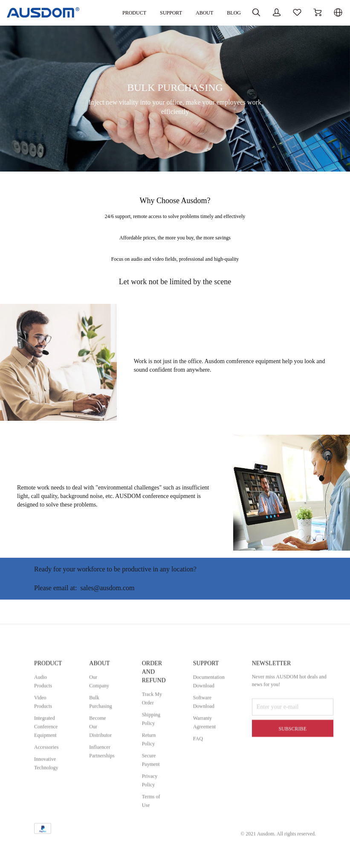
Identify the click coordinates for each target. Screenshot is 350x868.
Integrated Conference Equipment (48, 793)
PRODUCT (50, 730)
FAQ (210, 805)
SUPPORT (219, 730)
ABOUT (165, 13)
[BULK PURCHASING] (175, 170)
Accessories (48, 814)
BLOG (196, 13)
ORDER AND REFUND (164, 738)
